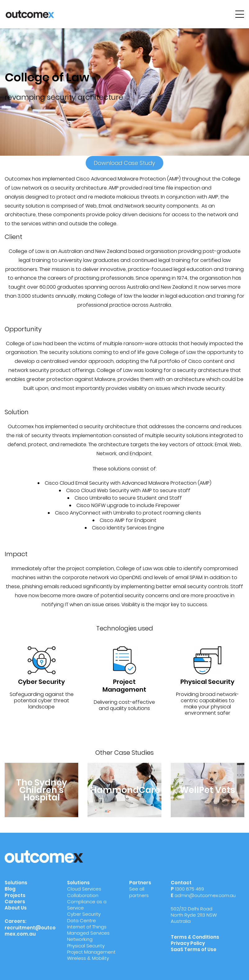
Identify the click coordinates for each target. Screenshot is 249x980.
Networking (80, 939)
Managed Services (88, 933)
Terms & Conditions (195, 937)
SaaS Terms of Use (194, 949)
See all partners (139, 892)
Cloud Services (84, 889)
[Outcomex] (30, 14)
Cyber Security (84, 914)
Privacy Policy (188, 943)
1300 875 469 (190, 889)
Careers (15, 902)
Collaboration (83, 895)
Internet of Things (87, 927)
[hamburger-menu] (240, 14)
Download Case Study (124, 163)
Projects (15, 895)
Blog (10, 889)
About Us (16, 908)
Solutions (16, 883)
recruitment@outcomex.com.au (30, 931)
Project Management (91, 952)
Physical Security (86, 946)
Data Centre (81, 920)
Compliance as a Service (87, 905)
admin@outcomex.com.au (205, 895)
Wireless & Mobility (88, 958)
